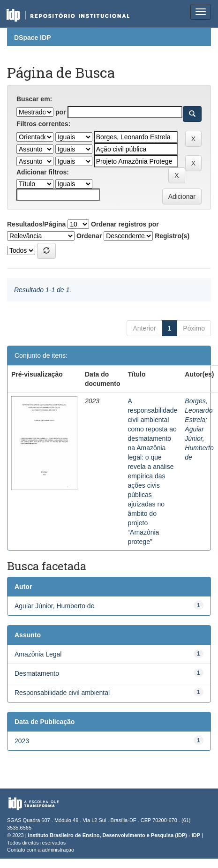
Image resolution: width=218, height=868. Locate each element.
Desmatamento (37, 673)
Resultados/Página (36, 224)
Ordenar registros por (125, 224)
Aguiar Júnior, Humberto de (54, 606)
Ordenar (89, 236)
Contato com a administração (41, 850)
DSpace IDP (33, 38)
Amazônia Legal (38, 654)
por (61, 112)
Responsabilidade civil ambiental (62, 693)
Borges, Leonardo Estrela (199, 410)
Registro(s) (172, 236)
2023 (22, 741)
